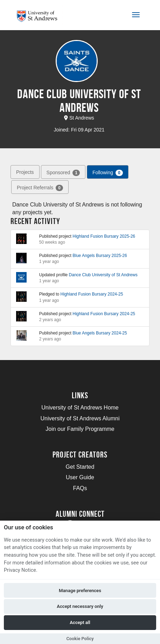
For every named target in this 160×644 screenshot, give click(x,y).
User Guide (80, 477)
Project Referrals (40, 188)
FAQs (80, 488)
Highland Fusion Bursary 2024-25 (92, 294)
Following (108, 172)
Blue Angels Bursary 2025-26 (100, 256)
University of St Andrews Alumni (80, 418)
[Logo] (40, 16)
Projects (25, 172)
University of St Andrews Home (80, 408)
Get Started (80, 467)
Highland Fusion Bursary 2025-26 (104, 236)
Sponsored (63, 172)
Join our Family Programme (80, 429)
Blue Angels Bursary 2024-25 (100, 333)
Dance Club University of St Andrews (103, 275)
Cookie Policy (80, 639)
